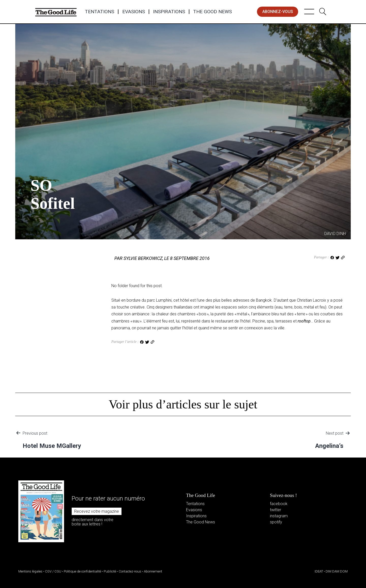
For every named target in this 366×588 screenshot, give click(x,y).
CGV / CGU (53, 571)
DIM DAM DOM (337, 571)
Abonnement (153, 571)
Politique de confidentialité (82, 571)
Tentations (100, 12)
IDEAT (319, 571)
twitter (276, 510)
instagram (279, 516)
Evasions (134, 12)
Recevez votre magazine (97, 511)
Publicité (110, 571)
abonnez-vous (278, 12)
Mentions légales (30, 571)
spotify (276, 522)
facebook (279, 504)
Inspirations (169, 12)
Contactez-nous (130, 571)
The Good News (212, 12)
